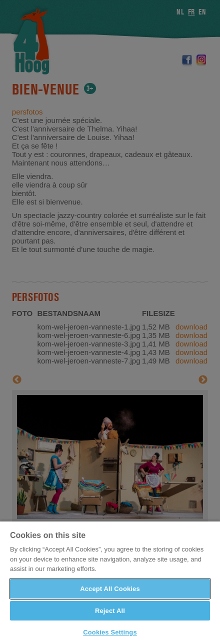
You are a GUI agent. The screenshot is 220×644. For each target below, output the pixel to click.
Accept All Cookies (110, 589)
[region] (110, 582)
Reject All (110, 611)
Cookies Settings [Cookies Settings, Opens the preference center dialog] (110, 632)
